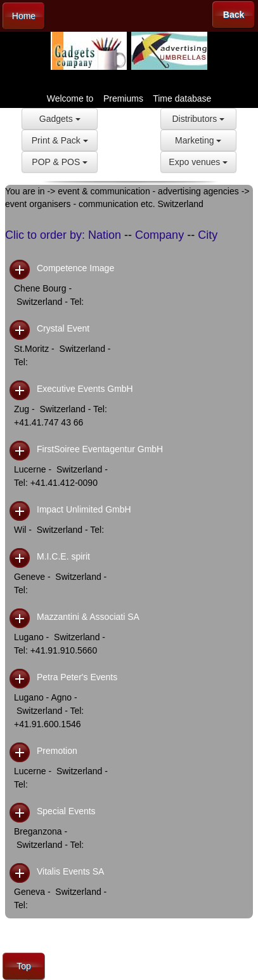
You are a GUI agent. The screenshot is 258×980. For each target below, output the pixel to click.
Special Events (66, 811)
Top (24, 966)
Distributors (198, 119)
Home (24, 16)
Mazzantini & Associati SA (88, 617)
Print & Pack (60, 140)
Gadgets (60, 119)
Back (234, 15)
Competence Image (75, 268)
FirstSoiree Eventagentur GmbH (100, 449)
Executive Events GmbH (85, 389)
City (208, 235)
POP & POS (60, 162)
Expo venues (198, 162)
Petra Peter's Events (77, 677)
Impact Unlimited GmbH (84, 509)
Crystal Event (63, 328)
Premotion (57, 751)
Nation (105, 235)
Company (159, 235)
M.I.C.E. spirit (63, 556)
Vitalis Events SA (70, 871)
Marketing (198, 140)
